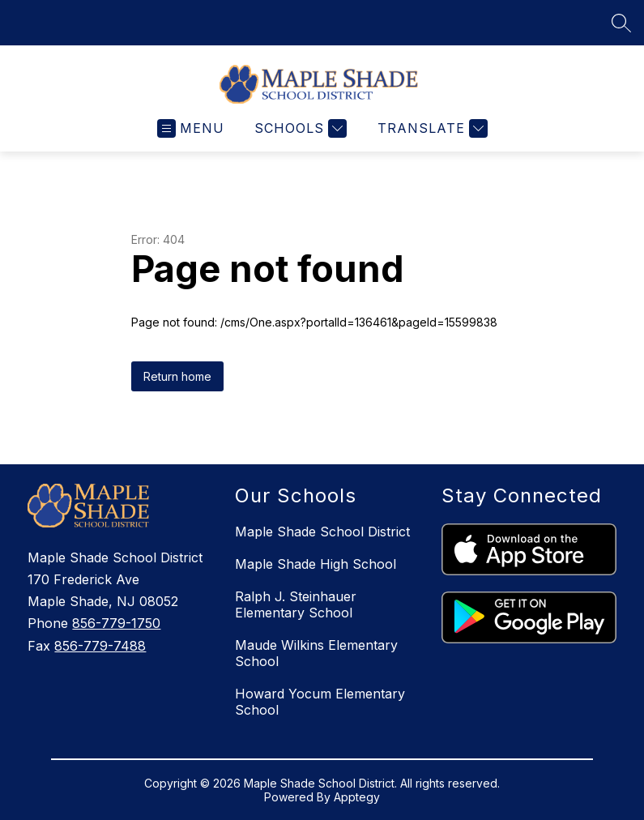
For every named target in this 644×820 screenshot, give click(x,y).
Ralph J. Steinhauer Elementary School (296, 604)
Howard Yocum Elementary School (320, 702)
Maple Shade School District (322, 532)
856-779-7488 (100, 646)
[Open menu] (191, 128)
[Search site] (621, 23)
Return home (177, 376)
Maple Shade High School (316, 564)
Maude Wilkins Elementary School (316, 653)
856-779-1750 (116, 623)
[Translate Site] (431, 128)
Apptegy (357, 797)
